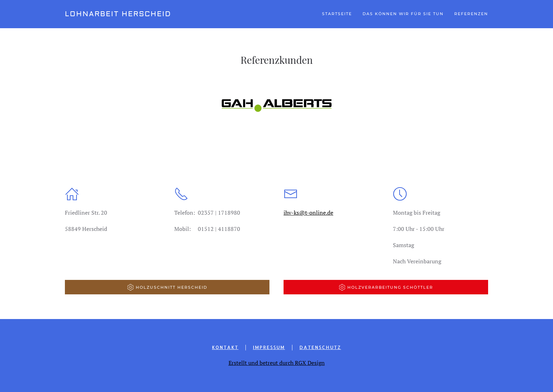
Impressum (269, 347)
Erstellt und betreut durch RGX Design (277, 363)
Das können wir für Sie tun (403, 14)
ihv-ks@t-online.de (308, 213)
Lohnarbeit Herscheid (118, 14)
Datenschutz (320, 347)
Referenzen (471, 14)
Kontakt (225, 347)
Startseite (337, 14)
